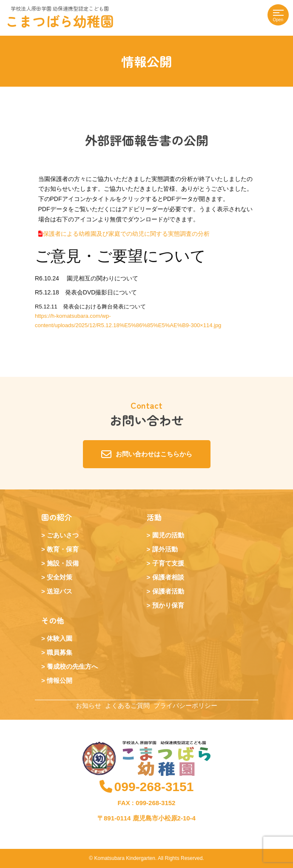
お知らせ (88, 705)
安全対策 (60, 577)
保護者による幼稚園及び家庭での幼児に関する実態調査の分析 (126, 234)
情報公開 (60, 680)
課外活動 (165, 549)
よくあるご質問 (127, 705)
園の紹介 (57, 517)
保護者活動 (168, 591)
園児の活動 (168, 535)
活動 (154, 517)
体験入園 (60, 638)
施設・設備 (63, 563)
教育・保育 (63, 549)
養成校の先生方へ (72, 666)
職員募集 (60, 652)
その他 (53, 620)
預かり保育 (168, 605)
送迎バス (60, 591)
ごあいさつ (63, 535)
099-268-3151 (147, 787)
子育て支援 (168, 563)
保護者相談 (168, 577)
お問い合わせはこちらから (147, 454)
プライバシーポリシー (185, 705)
